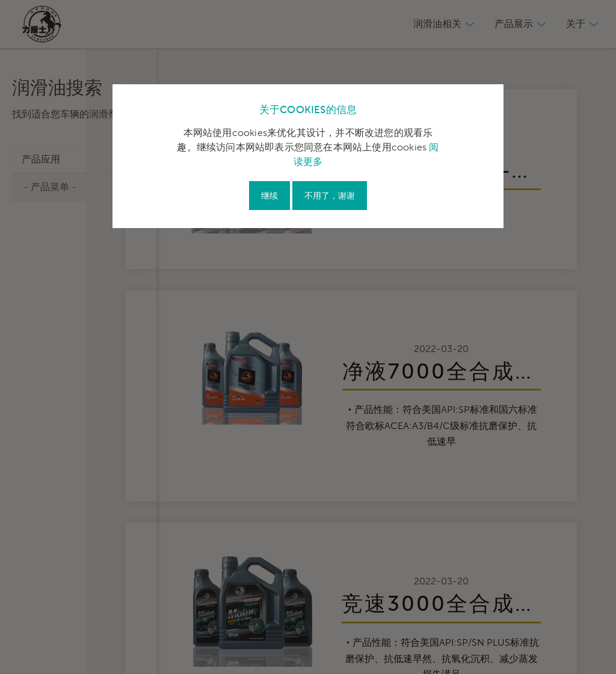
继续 (269, 196)
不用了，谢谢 (330, 196)
